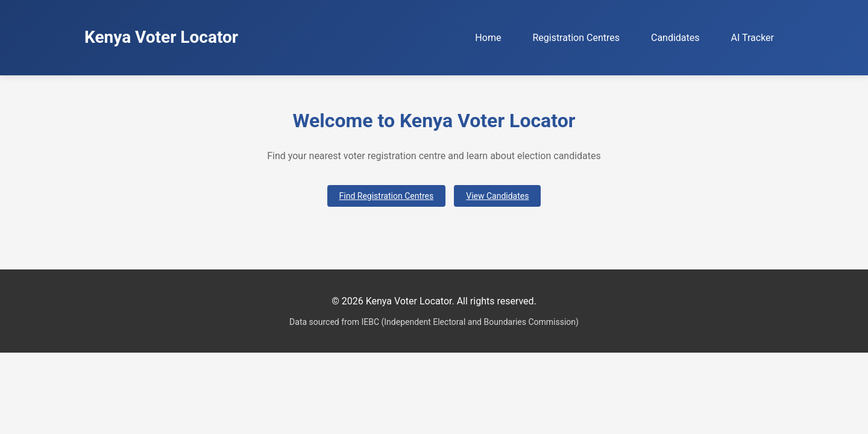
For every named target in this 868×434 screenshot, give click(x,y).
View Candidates (497, 196)
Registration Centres (576, 38)
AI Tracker (753, 38)
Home (488, 38)
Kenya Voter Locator (161, 37)
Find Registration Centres (387, 196)
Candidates (675, 38)
